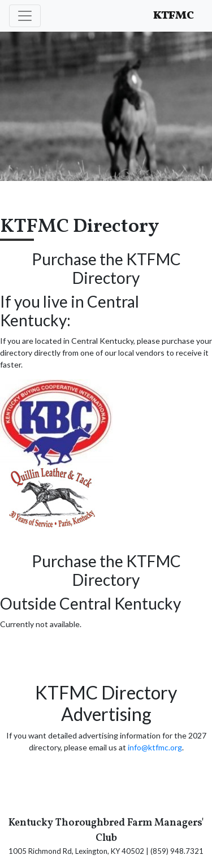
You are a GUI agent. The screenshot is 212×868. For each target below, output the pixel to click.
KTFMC (174, 16)
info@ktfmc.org (155, 747)
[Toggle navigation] (25, 16)
